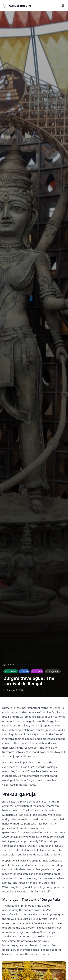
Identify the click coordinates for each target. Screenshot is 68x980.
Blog (12, 665)
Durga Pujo (53, 671)
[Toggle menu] (63, 6)
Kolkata (37, 671)
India (24, 671)
